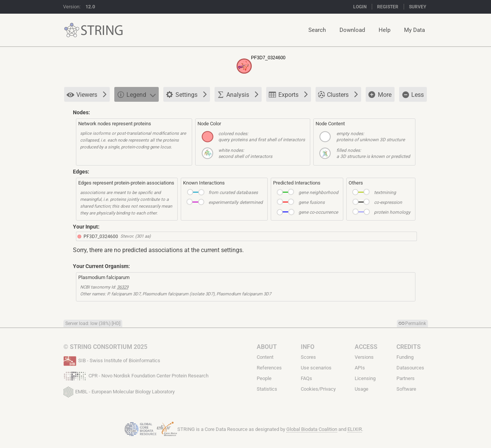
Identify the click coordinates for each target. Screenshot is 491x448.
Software (406, 389)
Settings (186, 95)
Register (388, 7)
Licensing (365, 378)
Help (384, 30)
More (380, 95)
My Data (414, 30)
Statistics (267, 389)
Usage (362, 389)
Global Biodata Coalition (312, 429)
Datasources (410, 368)
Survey (418, 7)
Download (352, 30)
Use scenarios (316, 368)
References (269, 368)
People (264, 378)
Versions (364, 357)
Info (308, 347)
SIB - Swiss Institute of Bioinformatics (112, 360)
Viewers (87, 95)
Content (265, 357)
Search (317, 30)
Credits (409, 347)
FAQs (306, 378)
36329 (123, 287)
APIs (360, 368)
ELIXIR (355, 429)
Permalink (416, 323)
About (267, 347)
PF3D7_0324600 (101, 237)
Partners (406, 378)
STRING (72, 30)
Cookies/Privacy (318, 389)
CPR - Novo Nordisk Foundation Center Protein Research (136, 375)
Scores (308, 357)
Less (413, 95)
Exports (288, 94)
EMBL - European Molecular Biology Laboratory (119, 390)
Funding (405, 357)
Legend (136, 94)
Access (366, 347)
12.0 (90, 7)
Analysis (238, 94)
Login (360, 7)
